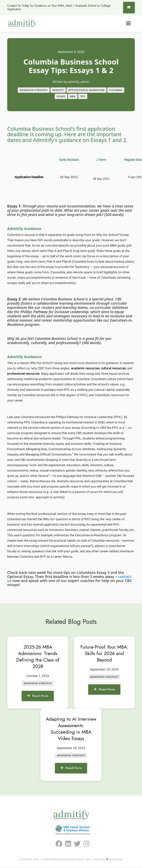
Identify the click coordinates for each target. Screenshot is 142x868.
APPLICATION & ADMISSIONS (87, 90)
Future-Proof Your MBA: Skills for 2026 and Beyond (104, 654)
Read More (38, 697)
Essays (61, 97)
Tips (83, 97)
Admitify (58, 90)
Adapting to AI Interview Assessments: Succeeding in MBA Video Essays (71, 730)
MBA (73, 97)
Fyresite (118, 860)
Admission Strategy (34, 90)
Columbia (116, 90)
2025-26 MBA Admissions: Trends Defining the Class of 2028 (38, 657)
